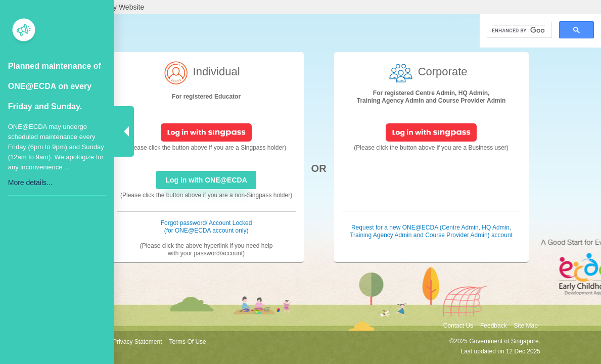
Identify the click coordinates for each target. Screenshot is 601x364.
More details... (30, 183)
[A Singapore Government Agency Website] (300, 7)
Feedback (494, 326)
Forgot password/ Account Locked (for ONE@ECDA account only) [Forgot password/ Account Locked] (206, 227)
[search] (518, 30)
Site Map (526, 326)
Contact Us (458, 326)
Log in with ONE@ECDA (206, 180)
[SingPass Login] (206, 132)
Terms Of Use (187, 342)
